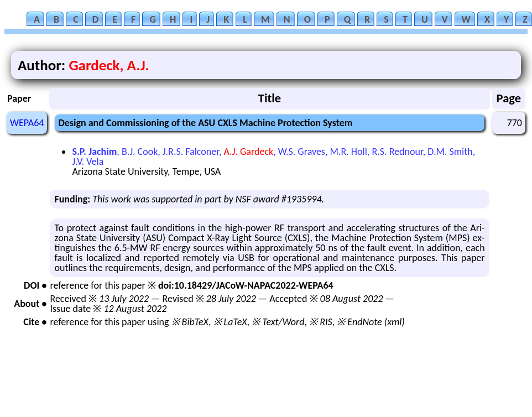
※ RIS (321, 322)
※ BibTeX (190, 322)
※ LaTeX (230, 322)
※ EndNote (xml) (371, 322)
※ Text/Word (278, 322)
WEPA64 (27, 123)
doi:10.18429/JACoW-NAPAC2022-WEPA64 (246, 285)
